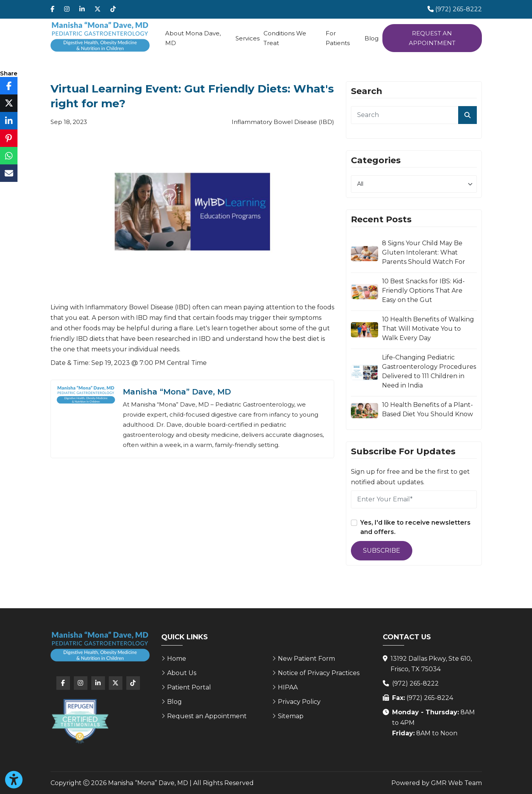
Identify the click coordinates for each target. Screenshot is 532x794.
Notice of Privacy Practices (319, 673)
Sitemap (291, 716)
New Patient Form (306, 659)
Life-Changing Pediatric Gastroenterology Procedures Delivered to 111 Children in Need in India (429, 371)
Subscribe (382, 551)
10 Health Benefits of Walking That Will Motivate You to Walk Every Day (428, 329)
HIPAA (288, 687)
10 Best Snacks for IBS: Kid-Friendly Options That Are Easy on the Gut (423, 291)
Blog (372, 38)
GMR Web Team (456, 783)
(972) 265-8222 (415, 683)
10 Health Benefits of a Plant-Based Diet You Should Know (427, 409)
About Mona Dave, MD (193, 38)
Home (177, 659)
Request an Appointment (432, 38)
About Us (182, 673)
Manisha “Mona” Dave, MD (177, 392)
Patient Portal (189, 687)
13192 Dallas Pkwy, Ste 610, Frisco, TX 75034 (431, 664)
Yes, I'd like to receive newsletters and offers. (415, 527)
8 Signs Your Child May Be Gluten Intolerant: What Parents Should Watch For (424, 252)
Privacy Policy (299, 702)
